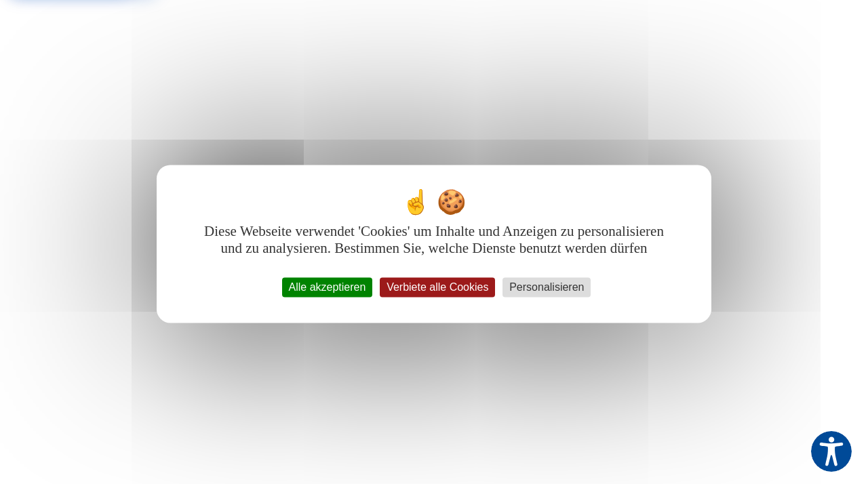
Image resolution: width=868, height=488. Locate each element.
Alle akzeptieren (328, 287)
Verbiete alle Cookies (437, 287)
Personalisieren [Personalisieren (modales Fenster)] (547, 287)
